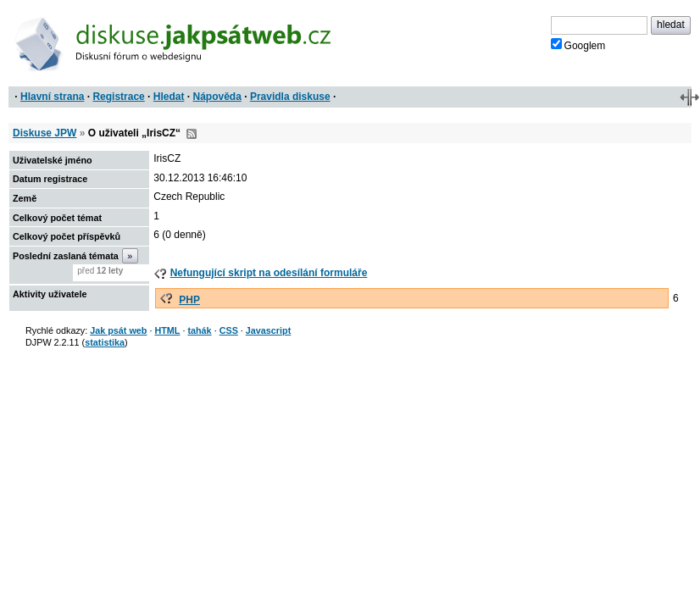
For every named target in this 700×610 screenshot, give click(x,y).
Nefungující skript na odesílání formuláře (269, 273)
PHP (189, 300)
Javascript (268, 330)
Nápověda (217, 97)
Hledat (169, 97)
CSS (229, 330)
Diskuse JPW (44, 133)
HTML (167, 330)
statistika (105, 342)
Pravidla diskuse (290, 97)
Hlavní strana (52, 97)
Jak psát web (118, 330)
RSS (192, 134)
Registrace (118, 97)
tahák (199, 330)
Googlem (578, 45)
